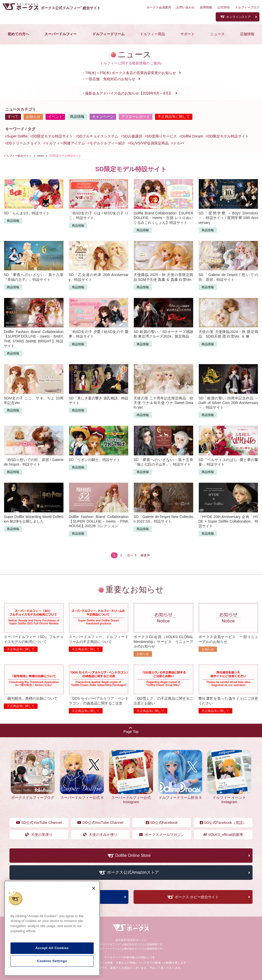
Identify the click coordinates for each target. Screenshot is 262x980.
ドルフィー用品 (152, 34)
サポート (188, 34)
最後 (144, 555)
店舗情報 (247, 34)
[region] (52, 928)
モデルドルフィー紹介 (107, 143)
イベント (55, 117)
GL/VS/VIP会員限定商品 (149, 143)
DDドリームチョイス (24, 143)
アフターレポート (136, 117)
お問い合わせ (185, 7)
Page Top (131, 730)
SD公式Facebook (162, 823)
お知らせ (33, 117)
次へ (130, 555)
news (41, 156)
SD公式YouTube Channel (39, 823)
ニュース (217, 34)
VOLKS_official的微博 (223, 835)
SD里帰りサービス (162, 136)
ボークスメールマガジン (162, 835)
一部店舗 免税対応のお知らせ (110, 79)
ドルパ (179, 143)
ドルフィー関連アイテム (65, 143)
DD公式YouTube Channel (100, 823)
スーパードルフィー (61, 34)
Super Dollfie (17, 136)
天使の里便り (39, 835)
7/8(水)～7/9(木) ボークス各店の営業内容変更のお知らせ (131, 73)
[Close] (94, 888)
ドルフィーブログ (247, 7)
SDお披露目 (132, 136)
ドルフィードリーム (108, 34)
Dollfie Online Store (133, 855)
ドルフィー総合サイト (18, 156)
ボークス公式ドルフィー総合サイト (71, 8)
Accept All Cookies (52, 948)
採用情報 (206, 7)
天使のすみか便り (100, 835)
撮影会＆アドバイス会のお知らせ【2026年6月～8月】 (129, 93)
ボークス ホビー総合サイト (197, 897)
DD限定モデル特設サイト (228, 136)
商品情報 (77, 117)
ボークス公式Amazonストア (133, 873)
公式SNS (223, 7)
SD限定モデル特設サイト (53, 136)
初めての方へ (18, 34)
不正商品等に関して (174, 117)
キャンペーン (103, 117)
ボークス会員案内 (159, 7)
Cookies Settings (52, 961)
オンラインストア (238, 17)
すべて (13, 117)
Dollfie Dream (192, 136)
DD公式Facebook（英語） (223, 823)
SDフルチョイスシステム (98, 136)
